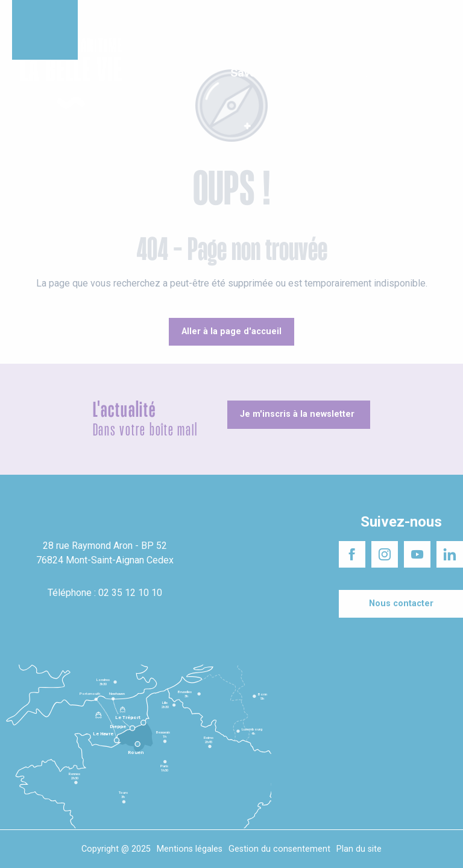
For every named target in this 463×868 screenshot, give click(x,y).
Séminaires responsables (266, 18)
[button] (443, 74)
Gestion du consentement (279, 849)
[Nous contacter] (401, 604)
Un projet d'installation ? (162, 18)
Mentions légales (190, 849)
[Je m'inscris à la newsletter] (299, 414)
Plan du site (359, 849)
